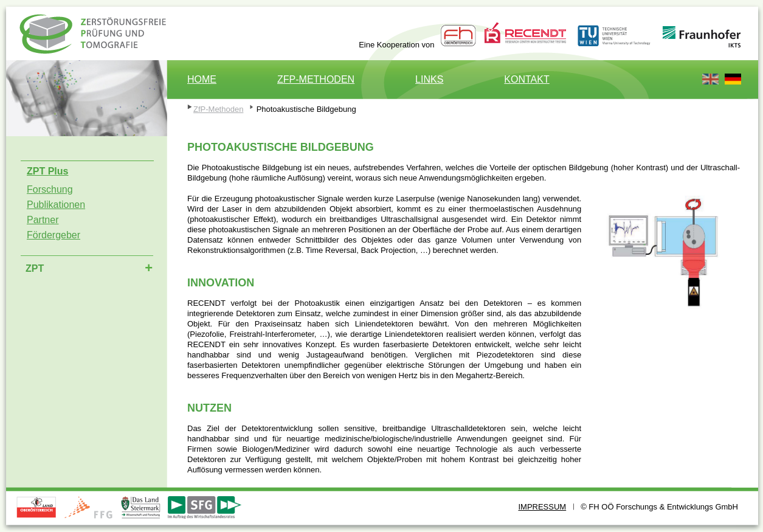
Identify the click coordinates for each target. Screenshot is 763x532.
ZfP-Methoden (316, 79)
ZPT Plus (96, 43)
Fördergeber (54, 235)
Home (202, 79)
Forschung (50, 189)
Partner (43, 220)
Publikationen (56, 205)
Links (429, 79)
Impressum (542, 507)
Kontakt (527, 79)
